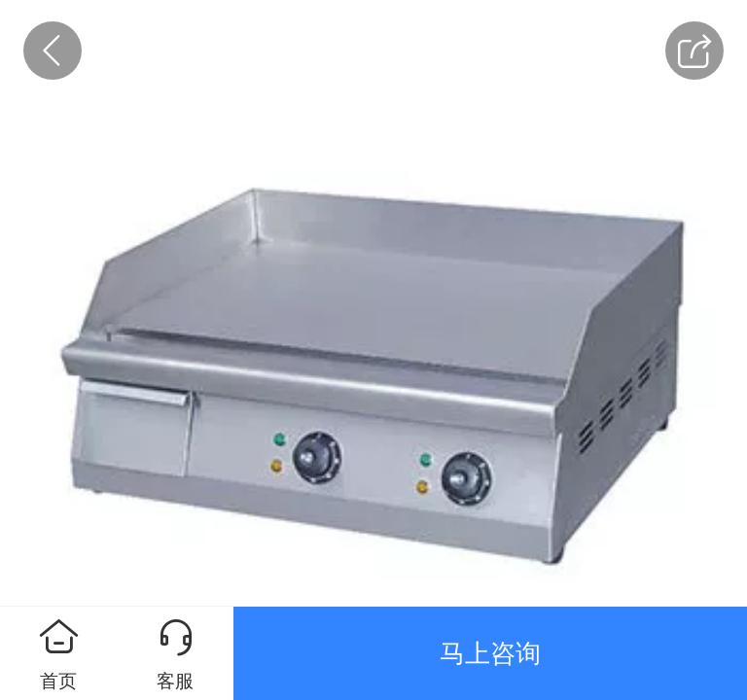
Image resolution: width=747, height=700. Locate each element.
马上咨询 (490, 653)
